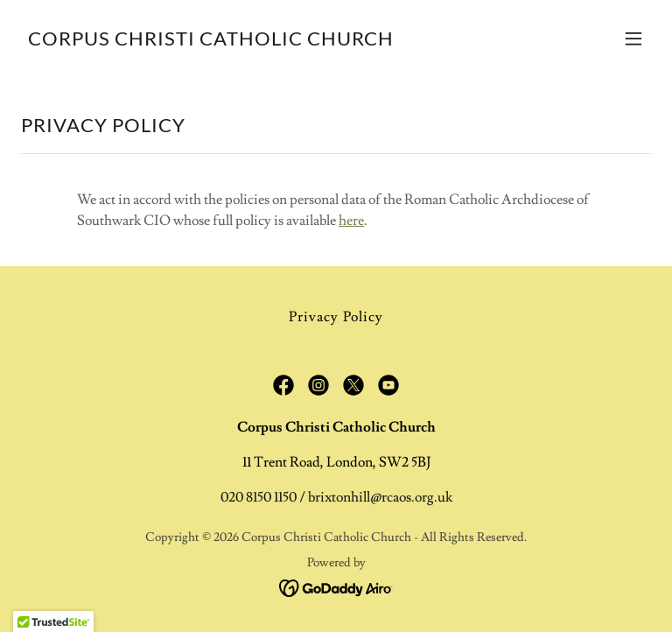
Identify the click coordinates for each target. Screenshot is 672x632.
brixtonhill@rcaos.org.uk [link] (380, 497)
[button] (633, 39)
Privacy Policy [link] (336, 317)
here (351, 221)
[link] (211, 41)
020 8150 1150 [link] (259, 497)
